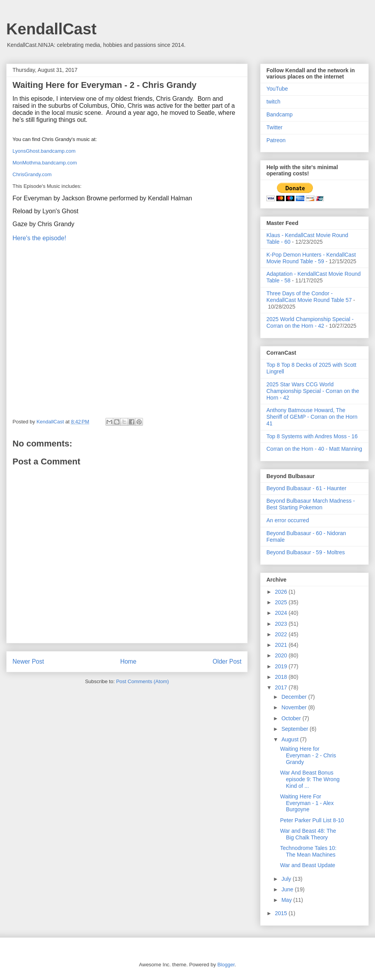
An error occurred (288, 520)
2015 (282, 913)
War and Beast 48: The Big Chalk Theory (308, 834)
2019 (282, 666)
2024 (282, 613)
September (295, 729)
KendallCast (51, 29)
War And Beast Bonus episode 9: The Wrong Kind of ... (310, 779)
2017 (282, 687)
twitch (273, 102)
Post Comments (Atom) (142, 681)
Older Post (227, 661)
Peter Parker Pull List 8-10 (312, 820)
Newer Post (28, 661)
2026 (282, 592)
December (295, 697)
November (295, 707)
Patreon (276, 140)
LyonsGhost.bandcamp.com (44, 151)
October (292, 718)
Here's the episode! (39, 238)
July (287, 879)
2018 (282, 677)
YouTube (277, 89)
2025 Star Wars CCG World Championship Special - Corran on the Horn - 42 (313, 391)
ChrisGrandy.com (32, 174)
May (287, 900)
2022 (282, 634)
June (288, 889)
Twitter (274, 127)
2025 (282, 602)
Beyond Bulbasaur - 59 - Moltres (306, 552)
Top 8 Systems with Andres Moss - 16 (312, 436)
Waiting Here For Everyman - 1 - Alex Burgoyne (307, 803)
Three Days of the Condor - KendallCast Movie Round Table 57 (309, 297)
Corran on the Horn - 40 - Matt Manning (314, 449)
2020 (282, 655)
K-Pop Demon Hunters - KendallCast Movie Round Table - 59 (311, 258)
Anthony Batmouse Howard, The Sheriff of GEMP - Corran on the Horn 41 (312, 417)
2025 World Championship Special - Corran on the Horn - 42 (310, 322)
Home (129, 661)
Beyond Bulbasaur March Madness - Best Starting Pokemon (311, 504)
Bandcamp (279, 114)
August (290, 739)
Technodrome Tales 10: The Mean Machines (308, 851)
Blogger (226, 965)
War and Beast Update (308, 865)
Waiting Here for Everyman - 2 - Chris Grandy (308, 755)
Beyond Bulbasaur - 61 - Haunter (306, 488)
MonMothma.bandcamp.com (45, 163)
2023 (282, 624)
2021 (282, 645)
